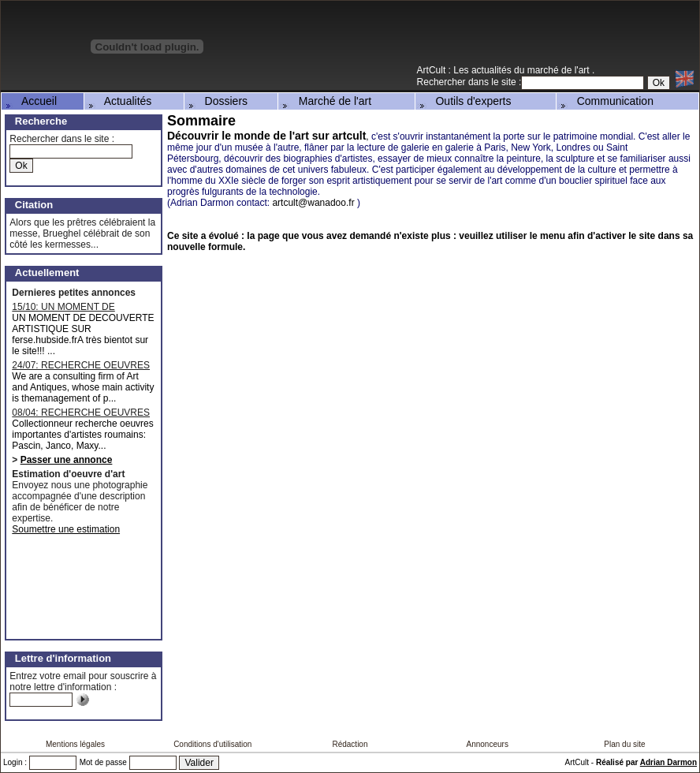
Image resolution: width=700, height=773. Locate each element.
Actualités (119, 101)
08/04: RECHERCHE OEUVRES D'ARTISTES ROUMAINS (81, 413)
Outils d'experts (464, 101)
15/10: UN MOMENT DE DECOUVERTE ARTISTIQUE (74, 307)
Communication (606, 101)
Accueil (30, 101)
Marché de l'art (326, 101)
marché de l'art (560, 70)
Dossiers (217, 101)
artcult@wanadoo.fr (313, 203)
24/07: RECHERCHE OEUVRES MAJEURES (81, 365)
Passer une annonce (67, 460)
